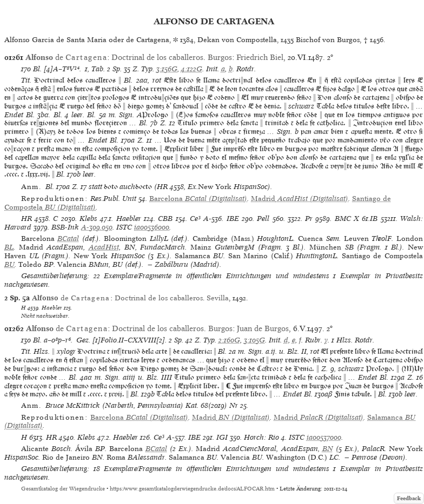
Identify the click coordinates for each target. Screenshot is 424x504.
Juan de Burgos (263, 328)
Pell (263, 219)
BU (9, 264)
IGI (222, 437)
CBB (165, 219)
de (66, 57)
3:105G (254, 340)
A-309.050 (97, 227)
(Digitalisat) (198, 199)
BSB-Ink (65, 227)
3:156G (167, 69)
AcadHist (104, 247)
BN (328, 449)
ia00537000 (324, 437)
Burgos (220, 57)
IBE (233, 219)
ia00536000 (152, 227)
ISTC (124, 227)
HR (27, 219)
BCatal (68, 238)
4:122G (192, 69)
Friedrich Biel (260, 57)
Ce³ (195, 219)
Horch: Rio (261, 437)
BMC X (347, 219)
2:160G (229, 340)
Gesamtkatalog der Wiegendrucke (63, 489)
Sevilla (218, 298)
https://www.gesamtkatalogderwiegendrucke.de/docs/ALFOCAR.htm (192, 489)
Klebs (88, 219)
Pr (309, 219)
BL (9, 247)
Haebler (129, 219)
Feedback (409, 498)
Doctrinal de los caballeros (157, 57)
